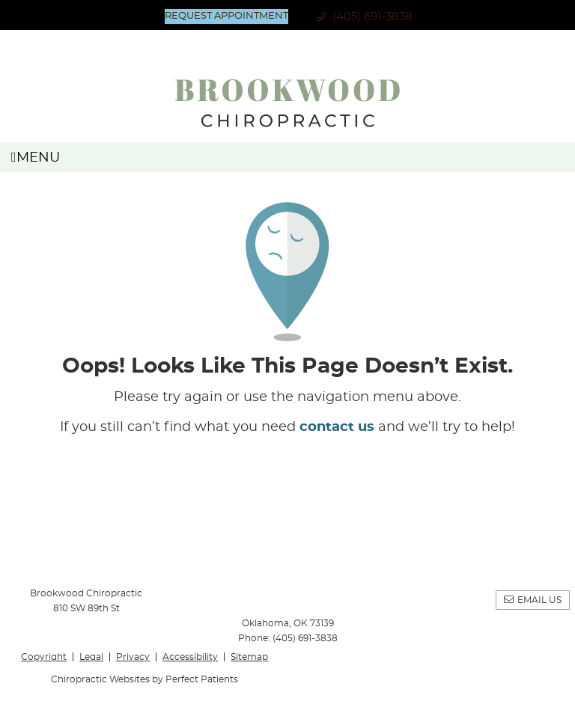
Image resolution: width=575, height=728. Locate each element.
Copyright (44, 657)
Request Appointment (226, 16)
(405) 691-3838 (372, 17)
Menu (36, 157)
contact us (337, 427)
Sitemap (249, 657)
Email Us (539, 600)
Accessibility (190, 657)
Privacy (133, 657)
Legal (91, 657)
